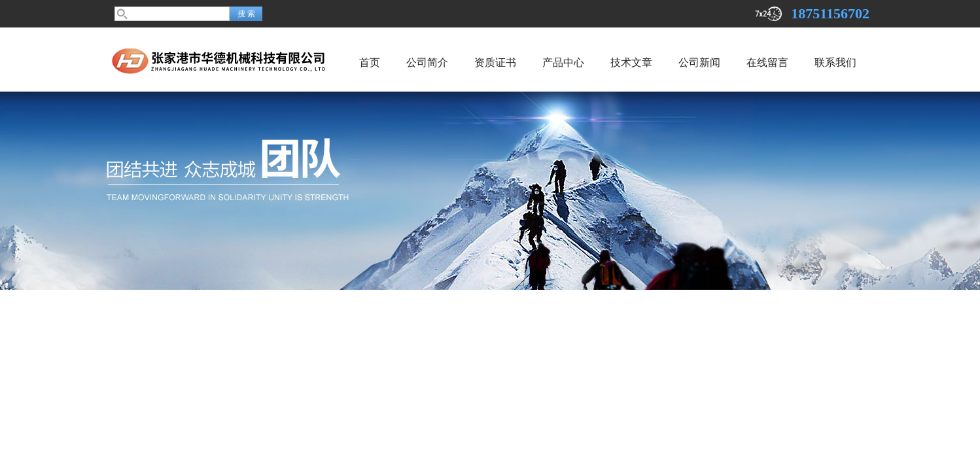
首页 (370, 62)
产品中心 (563, 62)
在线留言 (767, 62)
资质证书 (495, 62)
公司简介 (427, 62)
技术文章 (631, 62)
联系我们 (835, 62)
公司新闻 (699, 62)
